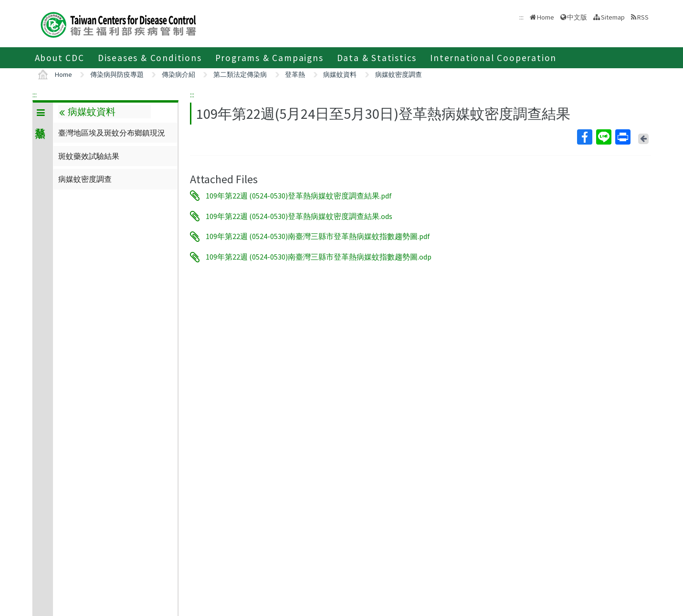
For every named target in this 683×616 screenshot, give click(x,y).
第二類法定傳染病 (240, 74)
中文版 (577, 17)
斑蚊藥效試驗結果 (89, 156)
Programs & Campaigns (269, 58)
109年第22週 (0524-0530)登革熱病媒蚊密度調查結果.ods (299, 216)
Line (603, 137)
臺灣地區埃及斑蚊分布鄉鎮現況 (112, 133)
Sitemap (613, 17)
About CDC (60, 58)
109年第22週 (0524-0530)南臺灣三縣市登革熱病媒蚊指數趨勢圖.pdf (318, 237)
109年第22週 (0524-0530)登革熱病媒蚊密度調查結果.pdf (299, 196)
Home (546, 17)
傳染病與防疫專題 (117, 74)
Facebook (584, 137)
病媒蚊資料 (340, 74)
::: (35, 94)
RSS (643, 17)
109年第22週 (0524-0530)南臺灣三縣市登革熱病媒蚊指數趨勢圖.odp (319, 257)
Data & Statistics (377, 58)
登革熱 (295, 74)
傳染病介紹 (179, 74)
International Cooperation (493, 58)
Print (622, 137)
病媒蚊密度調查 (399, 74)
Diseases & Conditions (150, 58)
